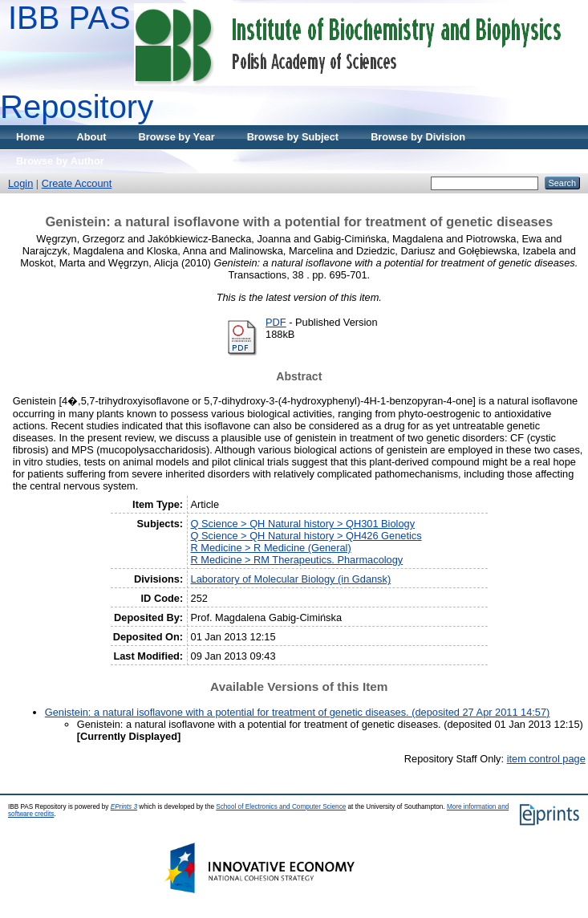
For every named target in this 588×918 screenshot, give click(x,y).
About (92, 137)
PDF (276, 322)
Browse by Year (177, 137)
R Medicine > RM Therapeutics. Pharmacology (297, 560)
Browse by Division (418, 137)
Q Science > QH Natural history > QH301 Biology (303, 524)
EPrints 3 (124, 807)
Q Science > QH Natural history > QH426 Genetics (306, 536)
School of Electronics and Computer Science (281, 807)
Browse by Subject (293, 137)
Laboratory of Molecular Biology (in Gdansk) (291, 579)
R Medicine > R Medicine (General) (271, 548)
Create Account (77, 183)
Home (30, 137)
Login (20, 183)
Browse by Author (60, 161)
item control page (546, 759)
